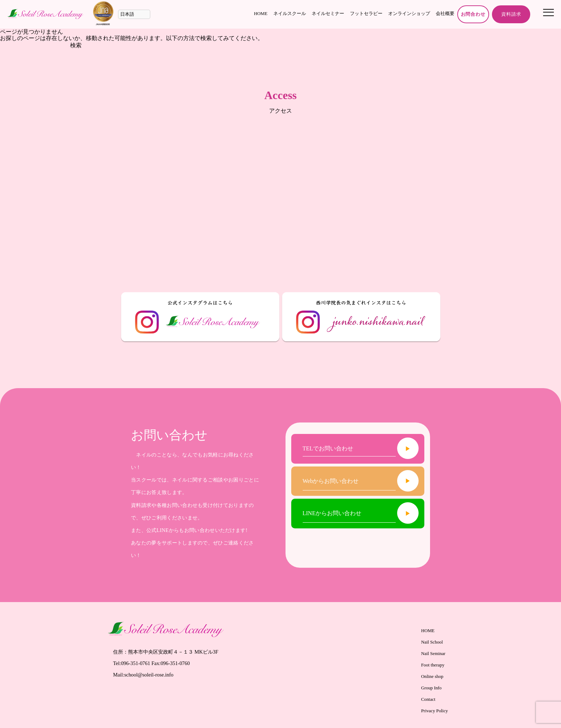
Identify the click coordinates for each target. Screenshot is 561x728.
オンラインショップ (409, 14)
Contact (428, 699)
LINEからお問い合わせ (332, 513)
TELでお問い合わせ (328, 449)
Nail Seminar (433, 654)
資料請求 (511, 14)
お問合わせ (473, 14)
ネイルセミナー (328, 14)
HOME (261, 14)
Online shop (432, 676)
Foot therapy (433, 665)
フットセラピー (366, 14)
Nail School (432, 642)
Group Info (431, 688)
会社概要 (445, 14)
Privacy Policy (435, 711)
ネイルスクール (290, 14)
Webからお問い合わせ (331, 481)
